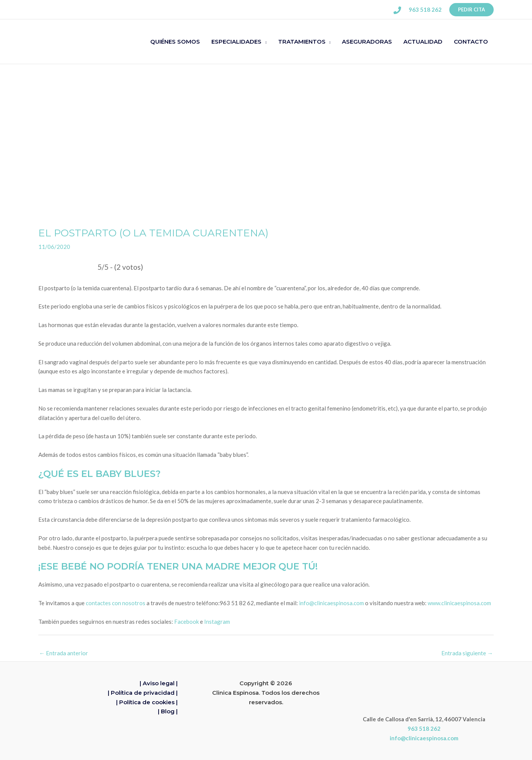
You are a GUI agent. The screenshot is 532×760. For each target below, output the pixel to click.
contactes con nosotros (116, 603)
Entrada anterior (64, 653)
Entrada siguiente (467, 653)
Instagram (217, 622)
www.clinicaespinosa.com (459, 603)
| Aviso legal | (159, 683)
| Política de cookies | (147, 702)
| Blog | (168, 711)
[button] (471, 10)
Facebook (187, 622)
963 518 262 (424, 729)
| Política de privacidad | (143, 693)
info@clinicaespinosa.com (331, 603)
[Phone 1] (397, 10)
